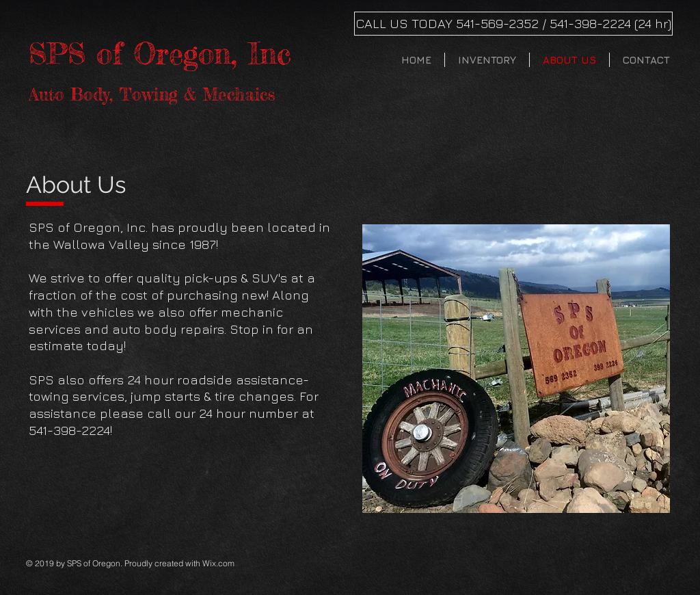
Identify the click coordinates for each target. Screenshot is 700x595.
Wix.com (218, 563)
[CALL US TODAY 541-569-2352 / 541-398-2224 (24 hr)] (513, 24)
